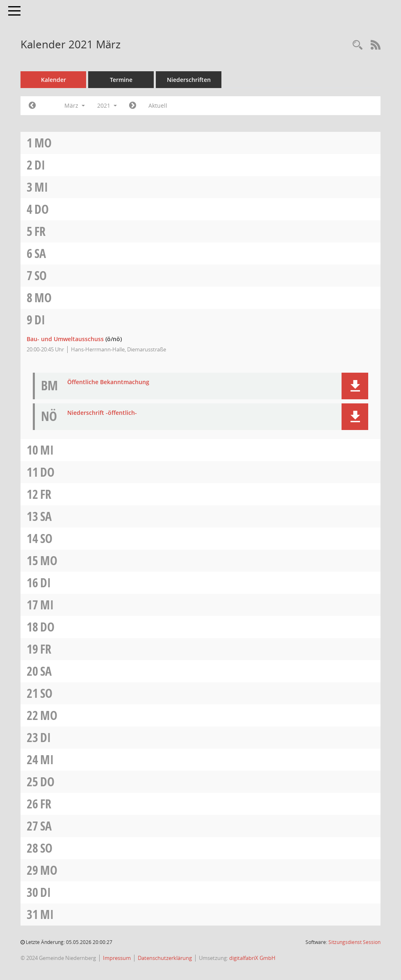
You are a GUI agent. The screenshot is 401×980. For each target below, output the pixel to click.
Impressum (117, 958)
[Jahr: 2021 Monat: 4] (133, 106)
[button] (355, 386)
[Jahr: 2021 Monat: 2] (32, 106)
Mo (43, 143)
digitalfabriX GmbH (252, 958)
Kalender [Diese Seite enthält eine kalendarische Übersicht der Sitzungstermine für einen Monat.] (54, 80)
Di (40, 165)
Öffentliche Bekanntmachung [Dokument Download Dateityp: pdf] (108, 382)
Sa (40, 253)
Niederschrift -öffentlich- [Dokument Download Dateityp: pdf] (102, 413)
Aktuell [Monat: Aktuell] (158, 105)
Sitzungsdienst (354, 942)
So (41, 275)
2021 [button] (107, 105)
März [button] (75, 105)
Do (42, 209)
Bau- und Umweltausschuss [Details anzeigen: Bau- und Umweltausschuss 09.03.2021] (65, 339)
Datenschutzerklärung (165, 958)
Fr (40, 231)
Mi (41, 187)
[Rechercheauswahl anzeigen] (358, 45)
